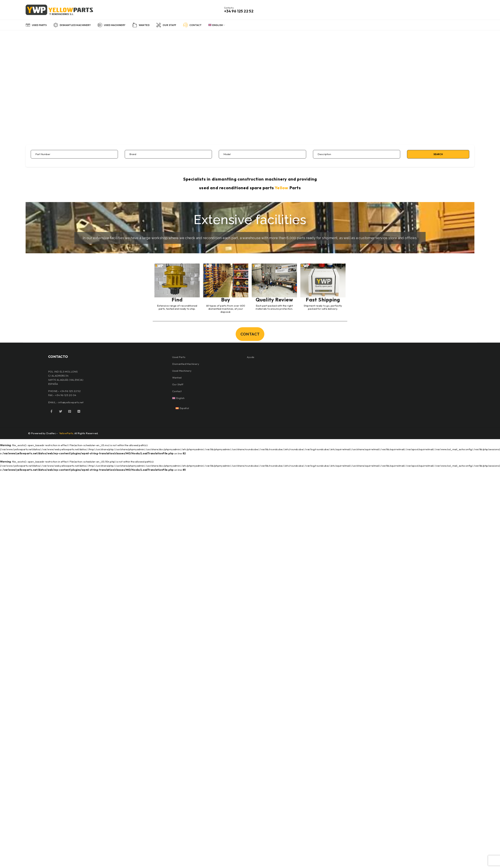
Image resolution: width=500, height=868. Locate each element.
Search (438, 154)
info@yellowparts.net (71, 402)
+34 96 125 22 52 (239, 11)
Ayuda (251, 357)
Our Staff (178, 384)
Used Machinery (182, 371)
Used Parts (179, 357)
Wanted (177, 378)
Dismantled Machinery (186, 364)
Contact (177, 391)
